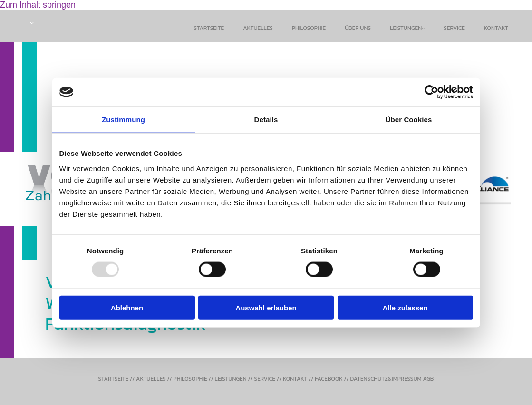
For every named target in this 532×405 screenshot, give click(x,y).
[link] (407, 29)
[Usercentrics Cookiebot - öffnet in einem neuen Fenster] (431, 92)
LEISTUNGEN (231, 379)
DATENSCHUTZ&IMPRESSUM (386, 379)
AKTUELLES (151, 379)
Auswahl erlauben (266, 307)
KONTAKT (295, 379)
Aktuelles (258, 28)
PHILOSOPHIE (190, 379)
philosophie (309, 28)
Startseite (209, 28)
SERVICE (265, 379)
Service (454, 28)
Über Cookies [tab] (409, 120)
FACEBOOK (329, 379)
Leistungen (406, 28)
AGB (428, 379)
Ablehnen (127, 307)
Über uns (358, 28)
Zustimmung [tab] (123, 120)
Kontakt (496, 28)
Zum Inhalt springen (38, 5)
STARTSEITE (114, 379)
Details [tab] (266, 120)
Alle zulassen (405, 307)
